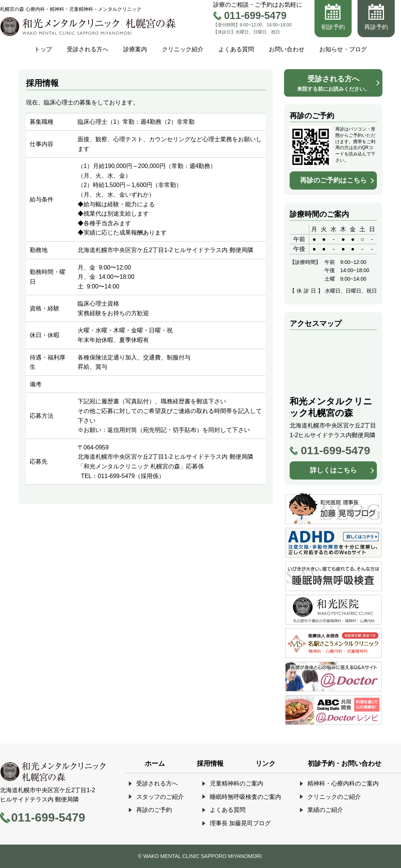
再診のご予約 (154, 810)
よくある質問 (236, 49)
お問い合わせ (287, 49)
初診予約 (333, 27)
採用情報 (210, 764)
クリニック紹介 (183, 49)
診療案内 (135, 49)
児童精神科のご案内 (237, 783)
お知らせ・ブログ (343, 49)
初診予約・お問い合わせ (345, 764)
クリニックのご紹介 (334, 797)
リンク (265, 764)
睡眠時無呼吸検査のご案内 (245, 797)
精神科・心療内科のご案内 (343, 783)
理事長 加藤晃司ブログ (240, 823)
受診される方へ (88, 49)
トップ (43, 49)
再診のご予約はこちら (333, 180)
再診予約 (376, 27)
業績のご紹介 (325, 810)
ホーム (155, 764)
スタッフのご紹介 (160, 797)
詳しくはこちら (333, 470)
